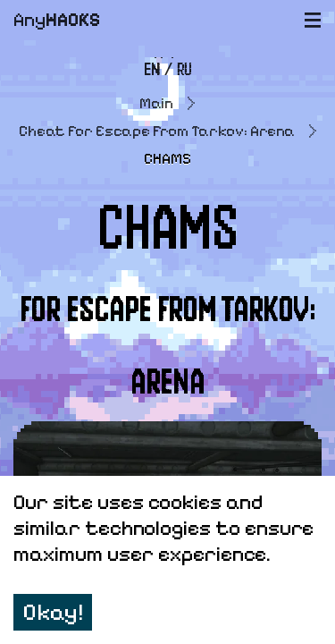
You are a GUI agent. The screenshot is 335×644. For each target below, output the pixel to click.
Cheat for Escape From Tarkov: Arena (157, 131)
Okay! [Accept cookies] (53, 612)
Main (156, 103)
